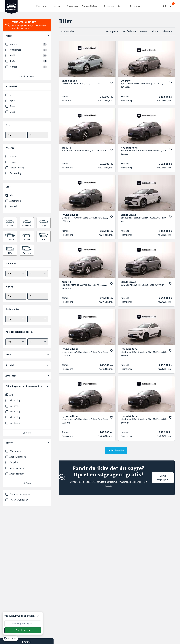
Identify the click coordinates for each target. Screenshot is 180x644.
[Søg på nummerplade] (23, 630)
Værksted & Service (91, 6)
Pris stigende (112, 31)
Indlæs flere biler (116, 450)
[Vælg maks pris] (38, 135)
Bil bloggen (109, 6)
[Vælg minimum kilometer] (16, 274)
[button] (165, 6)
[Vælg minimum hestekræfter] (16, 319)
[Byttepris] (10, 638)
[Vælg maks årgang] (38, 296)
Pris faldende (129, 31)
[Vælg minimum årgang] (16, 296)
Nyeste (144, 31)
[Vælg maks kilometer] (38, 274)
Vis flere (27, 433)
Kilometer (168, 31)
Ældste (155, 31)
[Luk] (38, 616)
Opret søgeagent (163, 478)
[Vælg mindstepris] (16, 135)
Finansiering (73, 6)
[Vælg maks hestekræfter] (38, 319)
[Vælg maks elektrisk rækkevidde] (38, 342)
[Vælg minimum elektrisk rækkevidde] (16, 342)
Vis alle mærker (27, 76)
